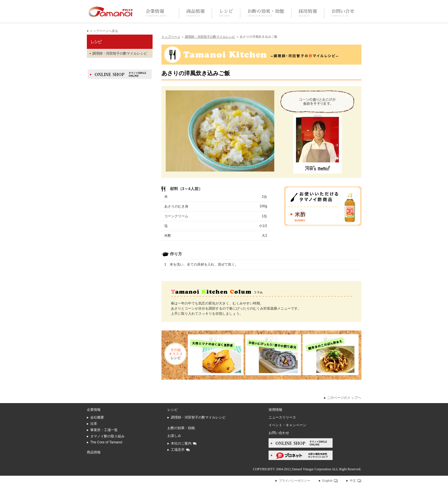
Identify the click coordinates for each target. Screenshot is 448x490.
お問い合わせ (279, 433)
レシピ (226, 13)
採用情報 (308, 13)
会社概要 (97, 417)
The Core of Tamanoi (106, 442)
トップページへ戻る (104, 31)
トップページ (171, 37)
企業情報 (156, 13)
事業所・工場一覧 (104, 430)
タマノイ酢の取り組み (107, 436)
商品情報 (195, 13)
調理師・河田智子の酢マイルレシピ (210, 37)
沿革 (94, 424)
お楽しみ (174, 436)
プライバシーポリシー (295, 481)
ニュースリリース (282, 417)
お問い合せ (343, 13)
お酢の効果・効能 (266, 13)
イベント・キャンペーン (287, 425)
